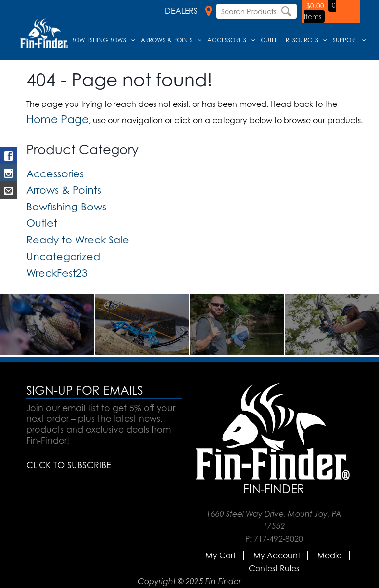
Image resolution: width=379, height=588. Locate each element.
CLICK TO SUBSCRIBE (68, 465)
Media (330, 555)
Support (345, 40)
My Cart (221, 555)
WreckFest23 (57, 273)
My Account (277, 555)
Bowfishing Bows (99, 40)
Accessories (227, 40)
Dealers (189, 11)
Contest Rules (274, 568)
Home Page (57, 119)
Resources (302, 40)
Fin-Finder (274, 489)
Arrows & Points (167, 40)
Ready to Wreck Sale (78, 240)
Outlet (270, 40)
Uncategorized (63, 256)
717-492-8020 (278, 539)
